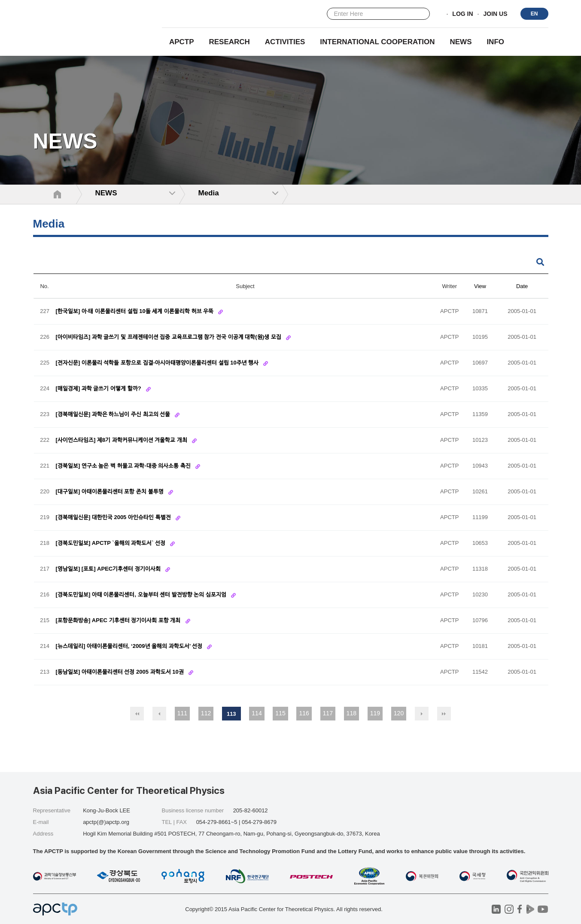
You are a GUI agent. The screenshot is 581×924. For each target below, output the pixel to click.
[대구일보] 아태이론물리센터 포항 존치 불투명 (111, 492)
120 (399, 713)
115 (280, 713)
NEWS (461, 42)
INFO (495, 42)
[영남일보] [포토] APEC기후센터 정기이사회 (109, 569)
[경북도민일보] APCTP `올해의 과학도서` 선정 (111, 543)
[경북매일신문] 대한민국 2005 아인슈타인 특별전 (114, 518)
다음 (422, 714)
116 (304, 713)
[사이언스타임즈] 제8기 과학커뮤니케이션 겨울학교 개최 (122, 440)
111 (182, 713)
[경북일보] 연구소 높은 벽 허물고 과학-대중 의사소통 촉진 (124, 466)
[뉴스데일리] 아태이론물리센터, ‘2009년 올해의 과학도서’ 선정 (130, 646)
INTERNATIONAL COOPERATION (377, 42)
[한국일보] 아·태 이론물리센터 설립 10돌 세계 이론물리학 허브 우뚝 (135, 312)
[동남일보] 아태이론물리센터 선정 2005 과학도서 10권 (121, 672)
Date (522, 286)
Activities (285, 42)
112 (206, 713)
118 (351, 713)
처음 (137, 714)
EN (534, 14)
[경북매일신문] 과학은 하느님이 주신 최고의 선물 (114, 415)
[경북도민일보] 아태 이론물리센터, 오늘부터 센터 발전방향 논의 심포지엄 (142, 595)
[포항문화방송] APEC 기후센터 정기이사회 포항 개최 (119, 621)
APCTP (182, 42)
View (480, 286)
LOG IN (462, 14)
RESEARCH (230, 42)
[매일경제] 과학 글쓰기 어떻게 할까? (99, 389)
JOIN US (495, 14)
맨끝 (444, 714)
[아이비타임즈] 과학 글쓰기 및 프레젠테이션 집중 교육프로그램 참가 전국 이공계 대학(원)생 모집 (169, 337)
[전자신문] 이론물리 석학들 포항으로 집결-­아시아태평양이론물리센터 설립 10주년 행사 (158, 363)
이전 (159, 714)
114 (257, 713)
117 (328, 713)
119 (375, 713)
